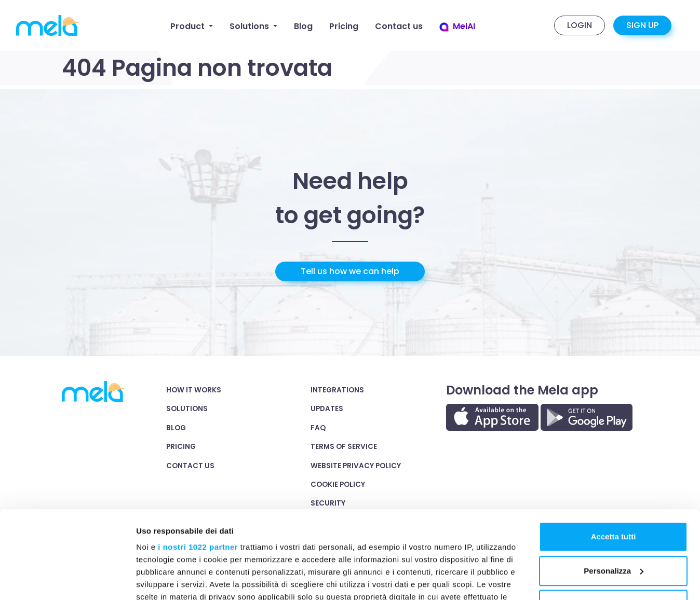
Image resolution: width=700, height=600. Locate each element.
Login (580, 25)
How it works (194, 390)
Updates (327, 409)
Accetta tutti (614, 455)
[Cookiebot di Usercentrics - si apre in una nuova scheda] (67, 580)
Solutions (187, 409)
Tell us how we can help (350, 271)
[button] (192, 26)
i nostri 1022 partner (198, 465)
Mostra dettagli (164, 580)
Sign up (642, 25)
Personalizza (614, 489)
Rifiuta (614, 523)
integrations (337, 390)
